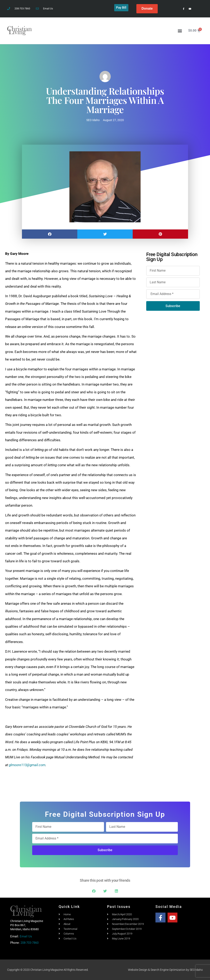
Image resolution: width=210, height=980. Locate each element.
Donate (147, 9)
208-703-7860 (30, 943)
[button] (180, 31)
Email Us (26, 936)
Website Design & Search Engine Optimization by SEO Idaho (165, 970)
